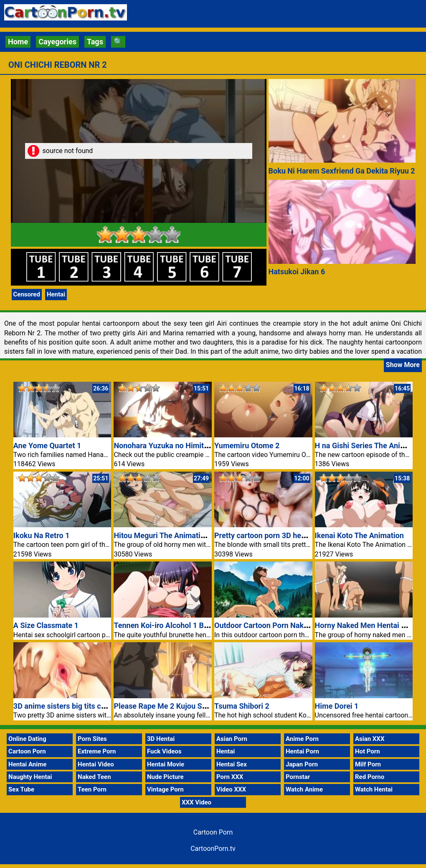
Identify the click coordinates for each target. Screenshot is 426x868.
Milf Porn (368, 764)
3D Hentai (161, 739)
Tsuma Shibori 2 (242, 706)
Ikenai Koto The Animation (359, 535)
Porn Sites (92, 739)
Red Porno (370, 777)
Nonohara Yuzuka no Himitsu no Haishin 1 (185, 445)
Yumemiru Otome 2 (247, 445)
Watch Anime (304, 789)
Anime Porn (302, 739)
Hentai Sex (232, 764)
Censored (27, 294)
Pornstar (298, 777)
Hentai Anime (27, 764)
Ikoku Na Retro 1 (42, 535)
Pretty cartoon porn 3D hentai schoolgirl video (292, 535)
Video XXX (231, 789)
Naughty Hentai (30, 777)
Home (18, 42)
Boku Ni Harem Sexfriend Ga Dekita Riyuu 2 (342, 171)
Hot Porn (368, 751)
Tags (95, 42)
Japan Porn (302, 764)
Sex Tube (21, 789)
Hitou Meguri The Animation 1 (164, 535)
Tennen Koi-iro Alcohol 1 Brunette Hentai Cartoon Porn (206, 625)
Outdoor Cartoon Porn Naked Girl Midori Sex (289, 625)
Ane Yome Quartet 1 (47, 445)
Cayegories (57, 42)
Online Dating (27, 739)
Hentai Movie (166, 764)
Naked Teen (94, 777)
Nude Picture (165, 777)
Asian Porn (232, 739)
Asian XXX (370, 739)
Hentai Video (96, 764)
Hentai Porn (302, 751)
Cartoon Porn (27, 751)
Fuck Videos (164, 751)
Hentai (56, 294)
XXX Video (197, 802)
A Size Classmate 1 (46, 625)
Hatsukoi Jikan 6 (297, 272)
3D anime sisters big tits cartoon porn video (87, 706)
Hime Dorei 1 (337, 706)
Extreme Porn (97, 751)
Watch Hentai (374, 789)
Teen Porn (92, 789)
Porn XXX (230, 777)
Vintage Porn (165, 789)
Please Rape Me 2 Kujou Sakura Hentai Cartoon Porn (203, 706)
